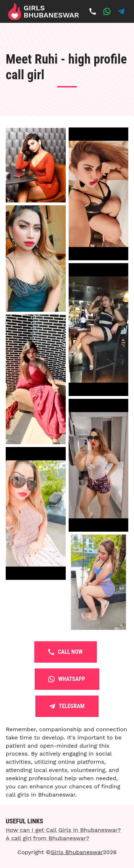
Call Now (66, 652)
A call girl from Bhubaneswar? (48, 838)
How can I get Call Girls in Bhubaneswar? (63, 830)
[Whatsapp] (107, 11)
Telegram (67, 706)
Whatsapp (67, 679)
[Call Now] (93, 11)
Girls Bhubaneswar (77, 852)
